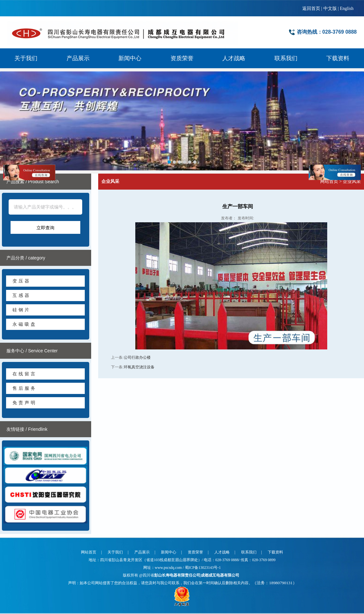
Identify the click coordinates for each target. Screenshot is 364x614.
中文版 (330, 8)
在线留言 (25, 374)
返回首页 (311, 8)
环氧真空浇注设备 (139, 367)
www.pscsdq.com (169, 568)
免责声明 (25, 403)
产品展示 (78, 58)
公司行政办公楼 (137, 358)
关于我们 (26, 58)
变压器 (22, 281)
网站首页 (329, 182)
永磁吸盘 (25, 324)
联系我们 (286, 58)
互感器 (22, 296)
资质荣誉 (182, 58)
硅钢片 (22, 310)
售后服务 (25, 389)
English (347, 8)
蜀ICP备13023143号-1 (203, 568)
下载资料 (338, 58)
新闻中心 (130, 58)
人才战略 (234, 58)
